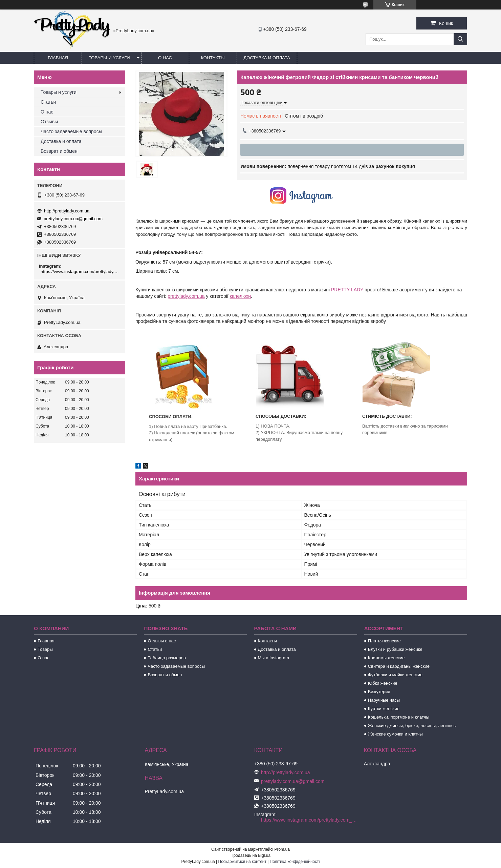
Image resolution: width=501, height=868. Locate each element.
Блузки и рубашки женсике (395, 649)
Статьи (48, 102)
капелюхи (240, 296)
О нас (165, 58)
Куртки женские (384, 709)
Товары (45, 649)
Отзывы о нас (162, 641)
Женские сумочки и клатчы (395, 734)
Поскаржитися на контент (242, 862)
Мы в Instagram (274, 658)
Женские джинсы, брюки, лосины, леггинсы (412, 726)
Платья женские (384, 641)
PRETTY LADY (347, 290)
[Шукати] (460, 39)
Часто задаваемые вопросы (71, 131)
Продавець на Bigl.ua (250, 855)
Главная (58, 58)
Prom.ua (282, 849)
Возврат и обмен (59, 151)
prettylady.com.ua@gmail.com (73, 219)
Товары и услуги (109, 58)
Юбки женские (383, 683)
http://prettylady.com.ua (67, 211)
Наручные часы (384, 700)
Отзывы (49, 122)
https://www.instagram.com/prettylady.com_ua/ (80, 272)
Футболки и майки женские (395, 675)
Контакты (213, 58)
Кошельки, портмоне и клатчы (399, 717)
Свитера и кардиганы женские (399, 666)
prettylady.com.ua (186, 296)
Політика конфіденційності (295, 862)
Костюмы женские (386, 658)
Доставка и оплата (267, 58)
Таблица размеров (167, 658)
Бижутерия (379, 692)
